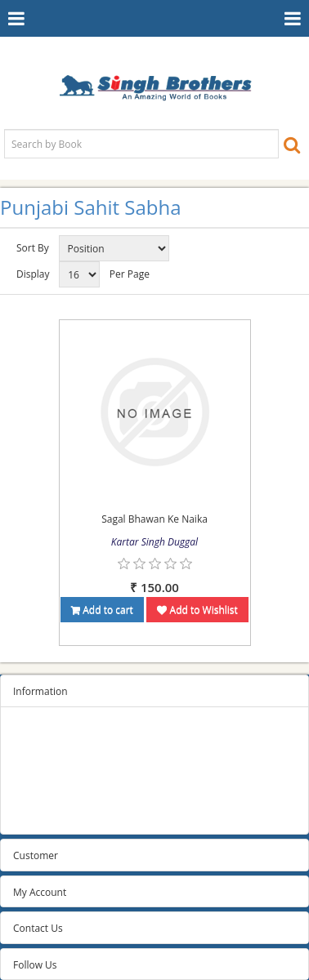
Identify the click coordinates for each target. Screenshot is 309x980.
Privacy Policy (44, 753)
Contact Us (38, 928)
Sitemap (32, 733)
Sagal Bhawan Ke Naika (154, 519)
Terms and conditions (63, 774)
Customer (36, 855)
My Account (40, 892)
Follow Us (35, 965)
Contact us (37, 815)
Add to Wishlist (197, 610)
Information (40, 691)
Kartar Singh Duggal (154, 542)
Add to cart (102, 610)
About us (34, 794)
